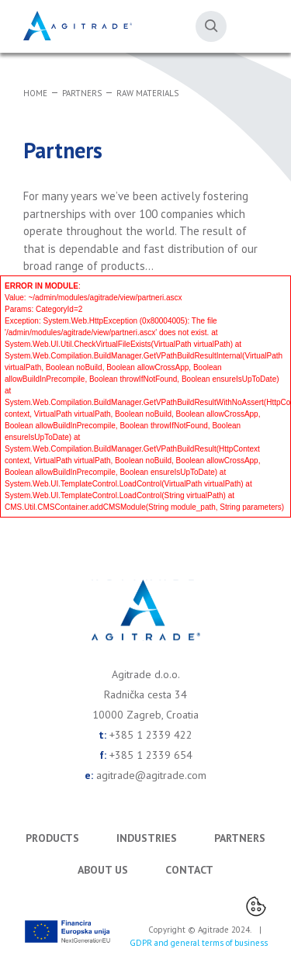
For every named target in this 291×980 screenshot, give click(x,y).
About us (103, 870)
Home (35, 93)
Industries (147, 838)
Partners (82, 93)
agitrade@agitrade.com (151, 775)
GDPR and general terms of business (199, 943)
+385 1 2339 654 (151, 755)
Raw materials (147, 93)
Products (52, 838)
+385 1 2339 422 (151, 735)
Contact (189, 870)
